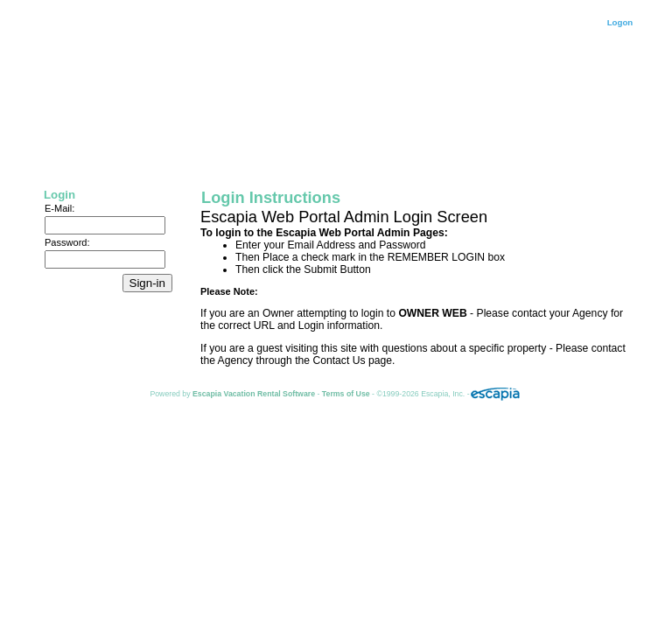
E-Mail (58, 208)
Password (66, 242)
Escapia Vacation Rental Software (254, 394)
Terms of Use (346, 394)
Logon (620, 22)
